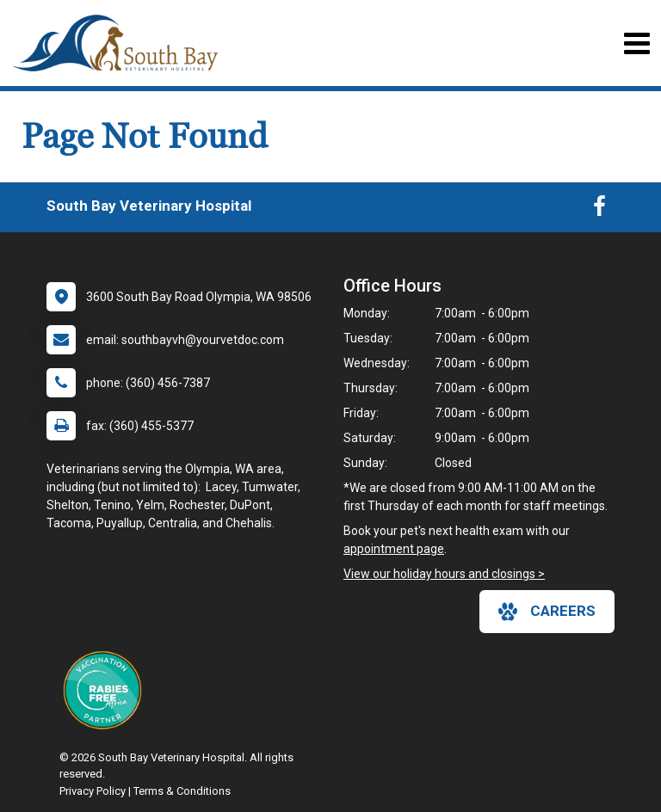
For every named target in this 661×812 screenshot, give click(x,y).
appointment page (394, 549)
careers (547, 612)
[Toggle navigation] (636, 43)
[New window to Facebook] (599, 210)
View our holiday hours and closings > (444, 574)
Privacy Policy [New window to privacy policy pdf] (93, 791)
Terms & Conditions (182, 791)
